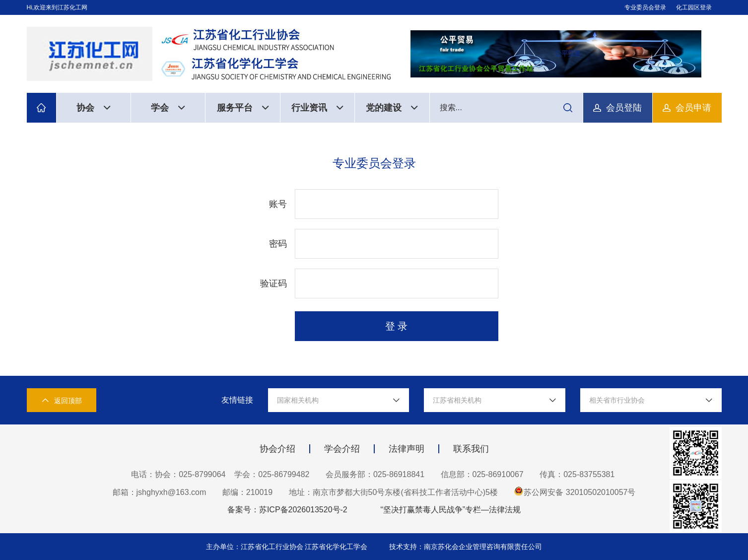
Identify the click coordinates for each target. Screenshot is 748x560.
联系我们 (471, 449)
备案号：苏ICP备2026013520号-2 (287, 510)
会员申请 (693, 108)
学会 (168, 108)
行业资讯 (317, 108)
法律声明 (407, 449)
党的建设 (392, 108)
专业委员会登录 (645, 7)
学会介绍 (342, 449)
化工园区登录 (694, 7)
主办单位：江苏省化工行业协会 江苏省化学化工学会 (288, 547)
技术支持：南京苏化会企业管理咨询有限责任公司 (466, 547)
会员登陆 (624, 108)
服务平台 (243, 108)
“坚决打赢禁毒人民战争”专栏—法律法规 (450, 510)
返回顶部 (62, 400)
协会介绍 (277, 449)
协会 (94, 108)
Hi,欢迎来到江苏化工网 (57, 7)
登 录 (397, 326)
